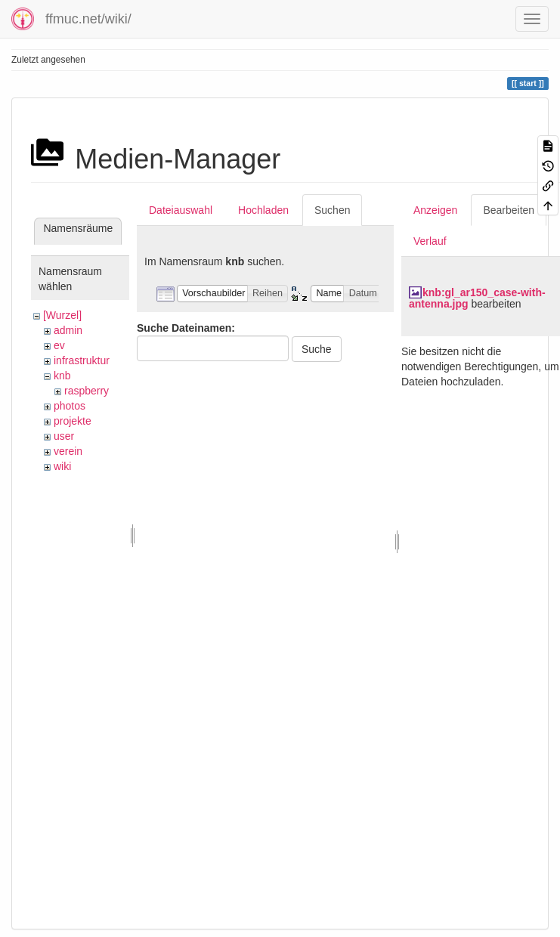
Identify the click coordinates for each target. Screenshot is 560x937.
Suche (317, 349)
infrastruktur (82, 360)
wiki (62, 466)
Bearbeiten (509, 210)
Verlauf (430, 241)
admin (68, 330)
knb (62, 376)
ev (59, 345)
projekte (73, 421)
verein (68, 451)
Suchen (332, 210)
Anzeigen (435, 210)
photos (70, 406)
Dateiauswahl (181, 210)
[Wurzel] (62, 315)
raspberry (87, 391)
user (64, 436)
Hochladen (263, 210)
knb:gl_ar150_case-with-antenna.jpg (477, 298)
